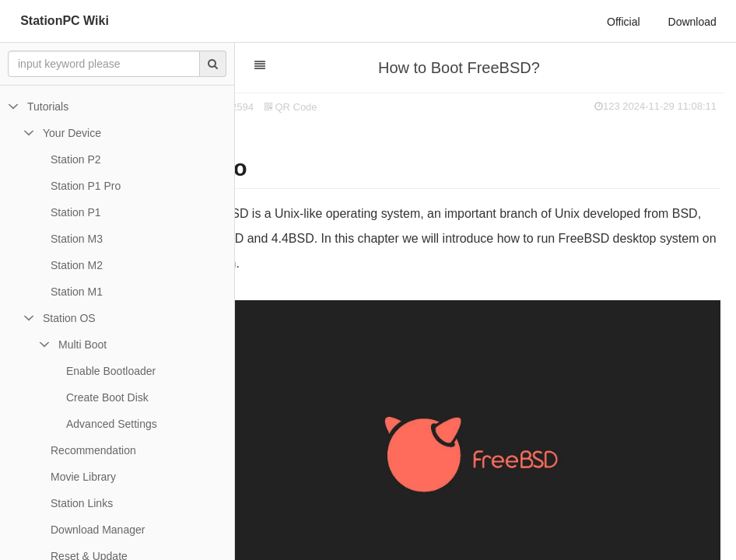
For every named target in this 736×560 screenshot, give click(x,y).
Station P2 (76, 159)
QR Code (342, 107)
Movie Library (83, 477)
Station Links (82, 503)
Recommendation (93, 450)
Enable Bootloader (111, 371)
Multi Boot (82, 345)
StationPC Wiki (65, 21)
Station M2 (77, 265)
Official (624, 22)
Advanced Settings (112, 424)
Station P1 (76, 212)
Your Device (72, 133)
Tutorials (48, 107)
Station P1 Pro (86, 186)
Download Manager (98, 530)
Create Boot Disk (107, 397)
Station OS (69, 318)
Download (692, 22)
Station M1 (77, 292)
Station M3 (77, 239)
